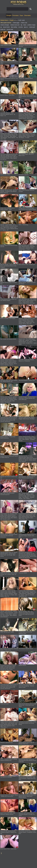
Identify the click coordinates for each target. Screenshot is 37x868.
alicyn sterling (14, 27)
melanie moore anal (15, 25)
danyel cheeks (6, 27)
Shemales (27, 15)
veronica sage (10, 29)
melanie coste (24, 23)
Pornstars (16, 15)
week (23, 20)
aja (1, 27)
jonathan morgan (31, 25)
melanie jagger (16, 23)
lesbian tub (3, 29)
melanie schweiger (5, 25)
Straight (9, 15)
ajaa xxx (26, 27)
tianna (25, 25)
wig (21, 25)
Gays (21, 15)
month (20, 20)
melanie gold (32, 27)
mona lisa (20, 27)
